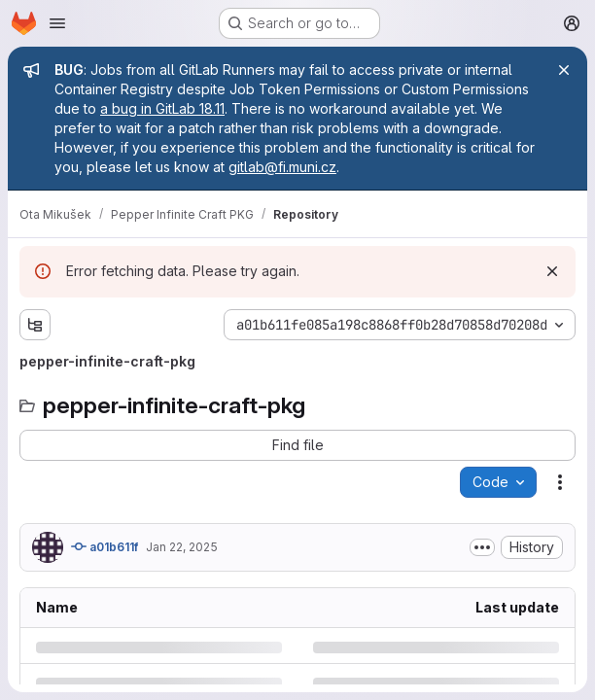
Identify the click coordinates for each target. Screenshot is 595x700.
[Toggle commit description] (482, 547)
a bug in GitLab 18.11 (162, 108)
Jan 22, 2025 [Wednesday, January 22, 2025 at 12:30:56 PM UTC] (182, 547)
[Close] (564, 70)
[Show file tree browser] (35, 325)
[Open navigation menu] (57, 23)
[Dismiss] (552, 271)
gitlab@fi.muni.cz (282, 167)
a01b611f (105, 546)
